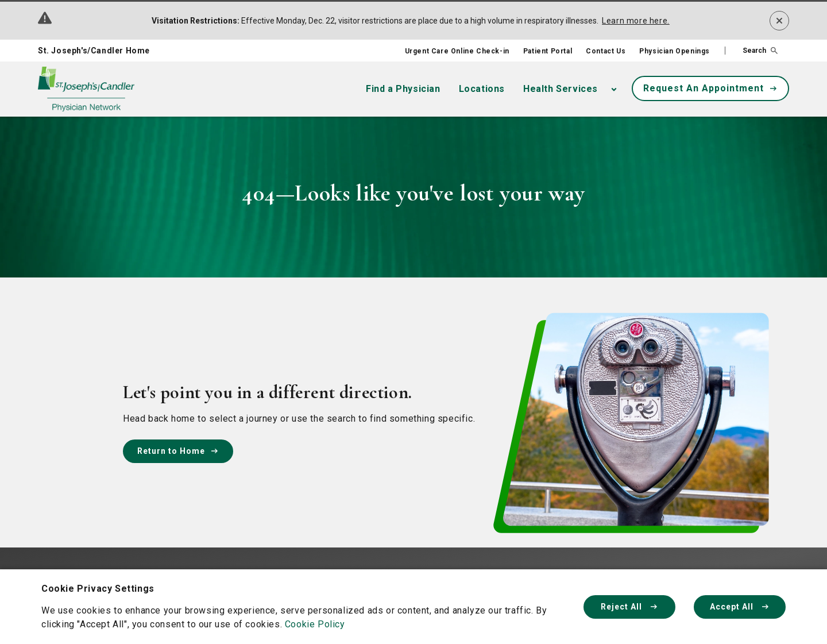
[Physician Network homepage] (86, 89)
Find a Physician (403, 89)
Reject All (629, 607)
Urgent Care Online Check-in (457, 51)
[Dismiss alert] (779, 21)
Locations (482, 89)
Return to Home (178, 451)
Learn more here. (636, 21)
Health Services (561, 89)
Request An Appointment (710, 88)
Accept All (740, 607)
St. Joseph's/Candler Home (94, 51)
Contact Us (606, 51)
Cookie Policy (315, 624)
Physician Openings (675, 51)
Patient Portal (548, 51)
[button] (751, 51)
